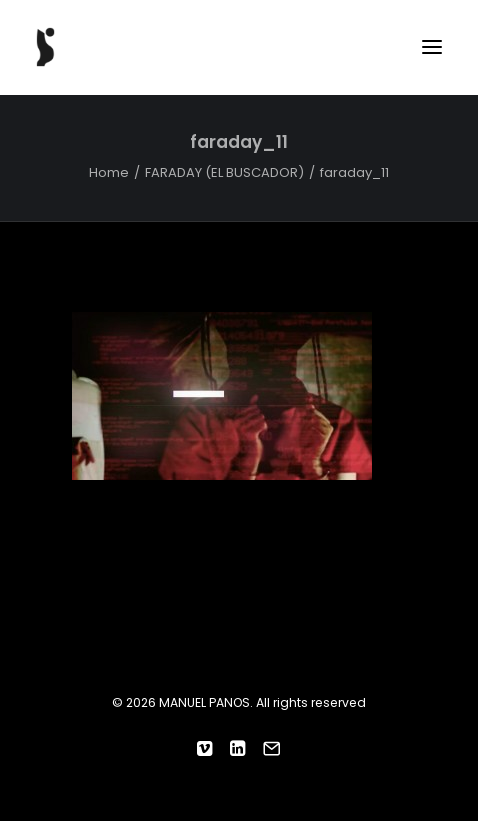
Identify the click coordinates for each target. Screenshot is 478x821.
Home (109, 172)
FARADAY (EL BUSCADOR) (224, 172)
